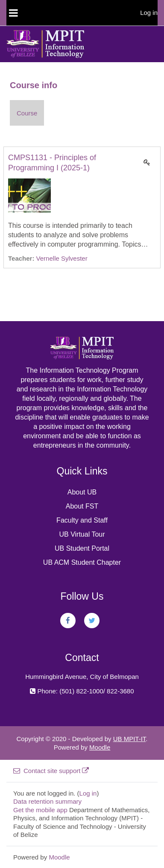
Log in (149, 13)
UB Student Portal (82, 548)
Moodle (100, 747)
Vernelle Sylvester (62, 258)
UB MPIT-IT (130, 739)
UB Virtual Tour (82, 534)
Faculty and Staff (82, 520)
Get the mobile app (40, 810)
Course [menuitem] (27, 113)
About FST (82, 506)
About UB (82, 492)
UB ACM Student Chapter (82, 562)
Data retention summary (47, 801)
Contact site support (51, 771)
